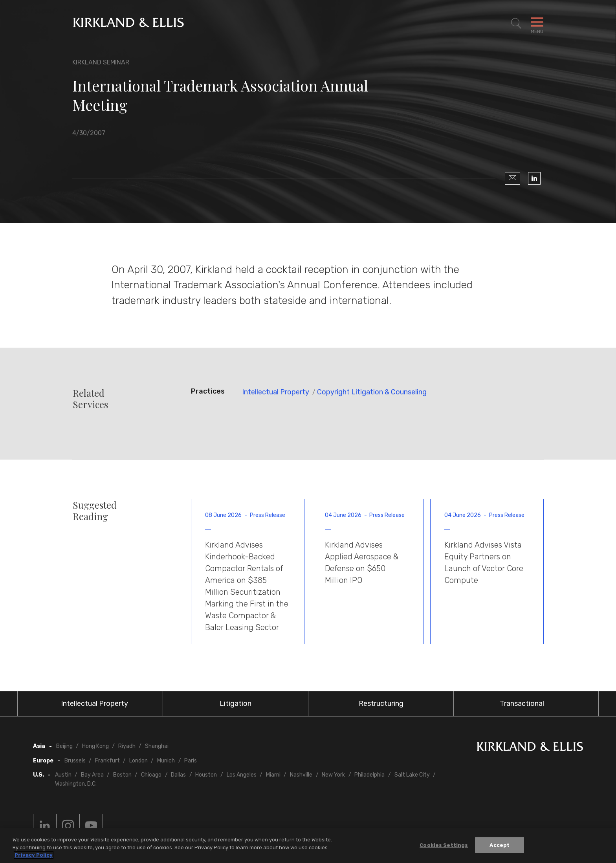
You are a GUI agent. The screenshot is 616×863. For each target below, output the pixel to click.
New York (333, 775)
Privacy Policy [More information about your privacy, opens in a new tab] (34, 855)
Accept (500, 845)
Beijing (64, 746)
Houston (206, 775)
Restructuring (381, 704)
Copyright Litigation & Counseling (372, 392)
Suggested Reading (95, 511)
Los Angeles (242, 775)
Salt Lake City (412, 775)
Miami (273, 775)
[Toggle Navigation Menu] (537, 24)
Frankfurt (107, 761)
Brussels (75, 761)
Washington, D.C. (76, 784)
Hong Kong (95, 746)
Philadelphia (369, 775)
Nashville (301, 775)
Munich (166, 761)
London (138, 761)
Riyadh (127, 746)
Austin (63, 775)
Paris (191, 761)
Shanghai (157, 746)
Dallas (178, 775)
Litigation (236, 704)
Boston (122, 775)
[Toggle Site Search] (516, 24)
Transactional (522, 704)
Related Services (90, 399)
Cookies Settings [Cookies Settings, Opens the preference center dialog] (444, 845)
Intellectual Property (276, 392)
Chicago (151, 775)
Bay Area (92, 775)
